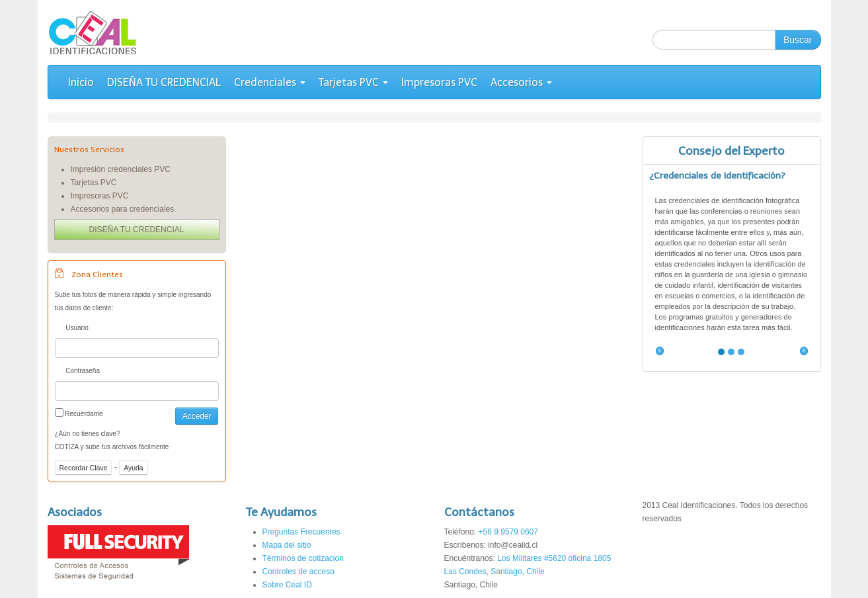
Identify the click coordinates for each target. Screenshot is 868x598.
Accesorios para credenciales (123, 209)
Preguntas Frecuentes (301, 532)
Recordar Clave (84, 468)
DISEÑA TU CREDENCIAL (164, 82)
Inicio (81, 82)
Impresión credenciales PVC (121, 169)
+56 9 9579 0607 (508, 532)
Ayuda (134, 468)
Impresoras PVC (439, 82)
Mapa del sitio (287, 545)
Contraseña (77, 372)
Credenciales (270, 82)
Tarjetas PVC (353, 82)
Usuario (72, 329)
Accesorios (521, 82)
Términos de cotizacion (303, 558)
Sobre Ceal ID (287, 585)
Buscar (798, 40)
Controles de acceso (298, 572)
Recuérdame (79, 413)
